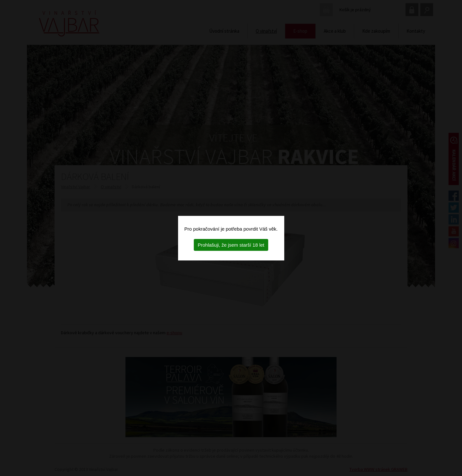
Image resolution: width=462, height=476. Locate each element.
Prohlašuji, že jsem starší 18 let (231, 245)
